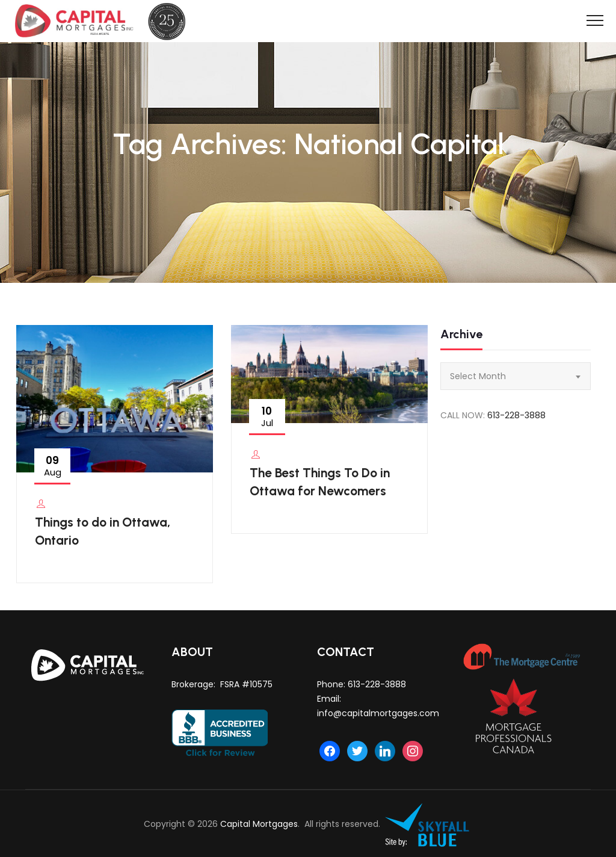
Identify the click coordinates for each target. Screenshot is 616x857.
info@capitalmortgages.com (378, 713)
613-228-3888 (516, 415)
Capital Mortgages (259, 825)
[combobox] (516, 376)
